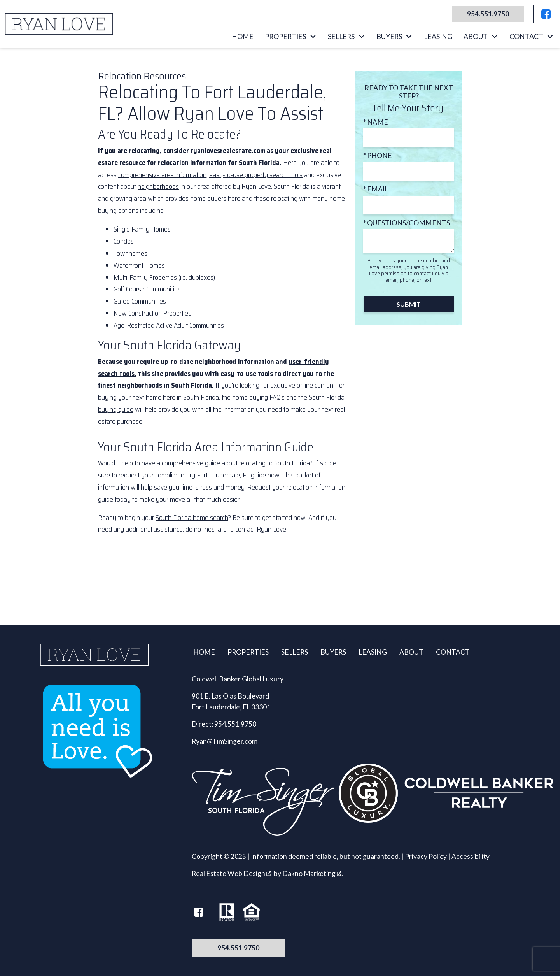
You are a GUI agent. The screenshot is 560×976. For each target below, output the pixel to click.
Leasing (438, 37)
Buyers (333, 652)
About (411, 652)
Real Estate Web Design (231, 873)
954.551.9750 (235, 724)
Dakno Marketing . (313, 873)
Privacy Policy (426, 856)
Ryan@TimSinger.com (225, 741)
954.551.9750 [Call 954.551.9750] (238, 948)
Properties (248, 652)
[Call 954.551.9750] (485, 14)
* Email (376, 189)
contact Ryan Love (261, 529)
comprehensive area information (162, 175)
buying (107, 397)
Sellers (295, 652)
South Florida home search (192, 518)
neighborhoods (158, 186)
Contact (453, 652)
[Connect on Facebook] (546, 14)
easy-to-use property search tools (256, 175)
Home (243, 37)
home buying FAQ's (258, 397)
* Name (376, 122)
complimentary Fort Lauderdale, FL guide (211, 475)
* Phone (378, 155)
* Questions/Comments (407, 223)
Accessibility (471, 856)
